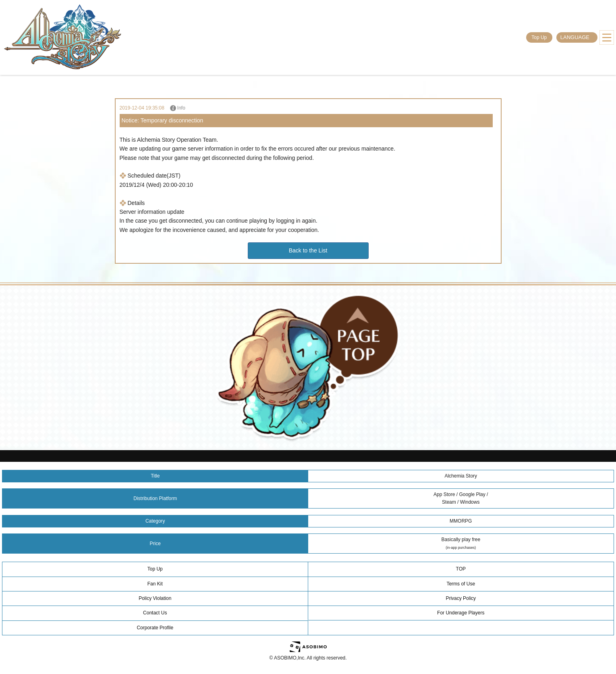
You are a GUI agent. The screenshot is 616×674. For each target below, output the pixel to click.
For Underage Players (461, 613)
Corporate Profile (155, 628)
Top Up (539, 37)
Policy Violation (155, 598)
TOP (461, 569)
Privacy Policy (461, 598)
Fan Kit (155, 584)
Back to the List (308, 250)
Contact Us (155, 613)
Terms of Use (461, 584)
